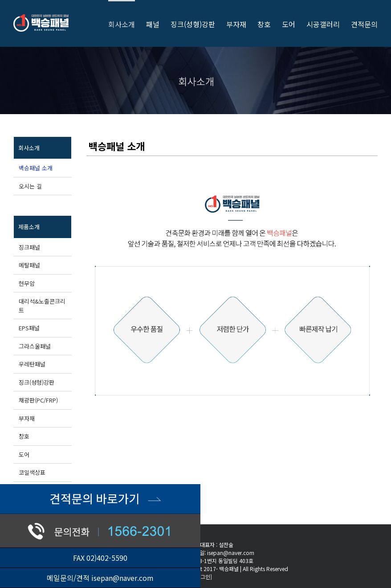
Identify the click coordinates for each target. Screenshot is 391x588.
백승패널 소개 (36, 168)
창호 (24, 436)
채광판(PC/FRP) (38, 400)
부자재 (27, 418)
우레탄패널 (32, 364)
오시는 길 (30, 186)
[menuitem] (127, 23)
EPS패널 (29, 328)
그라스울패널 (35, 346)
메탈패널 (29, 265)
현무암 (27, 283)
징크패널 (29, 247)
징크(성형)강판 (37, 382)
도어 (24, 454)
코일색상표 (32, 472)
